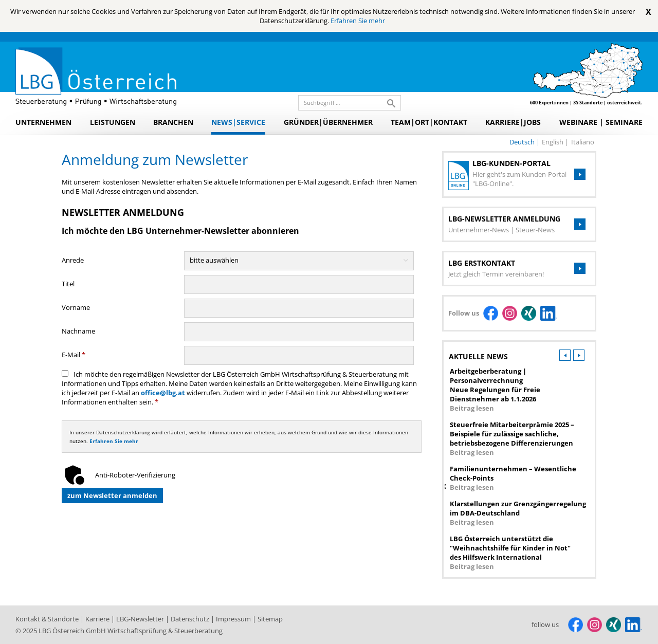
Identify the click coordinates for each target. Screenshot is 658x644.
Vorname (76, 307)
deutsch (523, 142)
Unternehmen (43, 122)
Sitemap (270, 619)
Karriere (98, 619)
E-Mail (74, 355)
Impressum (234, 619)
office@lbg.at (163, 393)
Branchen (173, 122)
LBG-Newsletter (141, 619)
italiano (583, 142)
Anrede (73, 260)
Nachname (78, 331)
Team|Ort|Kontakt (429, 122)
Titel (68, 284)
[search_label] (345, 103)
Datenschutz (191, 619)
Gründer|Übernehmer (328, 122)
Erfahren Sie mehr (358, 21)
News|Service (238, 122)
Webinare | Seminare (601, 122)
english (553, 142)
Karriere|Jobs (513, 122)
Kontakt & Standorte (48, 619)
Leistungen (113, 122)
